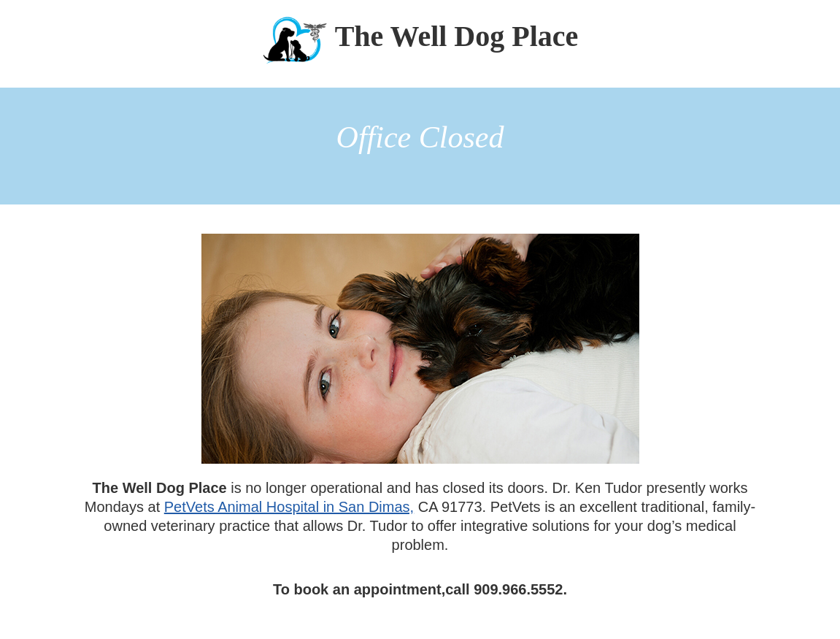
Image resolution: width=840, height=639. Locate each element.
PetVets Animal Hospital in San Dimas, (289, 507)
